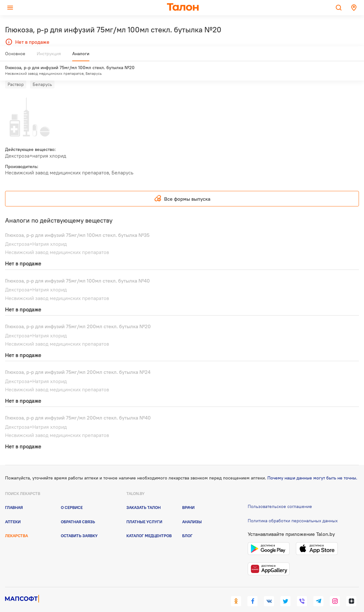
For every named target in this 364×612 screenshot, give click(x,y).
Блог (187, 524)
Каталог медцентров (149, 524)
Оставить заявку (79, 524)
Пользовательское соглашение (280, 495)
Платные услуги (144, 510)
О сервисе (72, 496)
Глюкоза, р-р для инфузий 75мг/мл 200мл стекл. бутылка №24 (78, 360)
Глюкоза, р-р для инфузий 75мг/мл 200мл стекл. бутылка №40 (78, 406)
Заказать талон (144, 496)
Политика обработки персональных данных (293, 509)
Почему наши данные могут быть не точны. (312, 466)
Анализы (192, 510)
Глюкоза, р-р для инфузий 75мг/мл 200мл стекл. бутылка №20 (78, 315)
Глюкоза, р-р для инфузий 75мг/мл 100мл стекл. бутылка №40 (77, 269)
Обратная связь (78, 510)
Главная (14, 496)
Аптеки (13, 510)
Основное (15, 56)
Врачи (188, 496)
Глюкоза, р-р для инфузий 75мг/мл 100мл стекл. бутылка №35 (77, 223)
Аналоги (81, 56)
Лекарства (16, 524)
